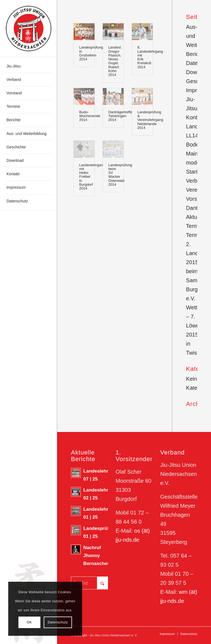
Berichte (196, 54)
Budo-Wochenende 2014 (90, 116)
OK (29, 622)
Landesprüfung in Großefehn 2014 (91, 53)
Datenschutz (58, 622)
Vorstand (197, 199)
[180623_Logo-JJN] (29, 29)
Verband (196, 181)
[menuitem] (29, 66)
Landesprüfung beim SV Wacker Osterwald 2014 (120, 175)
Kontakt (195, 117)
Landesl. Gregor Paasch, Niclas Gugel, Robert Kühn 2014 (115, 61)
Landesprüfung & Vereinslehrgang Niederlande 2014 (150, 120)
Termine (196, 235)
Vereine (195, 190)
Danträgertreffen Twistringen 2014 (121, 116)
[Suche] (89, 583)
